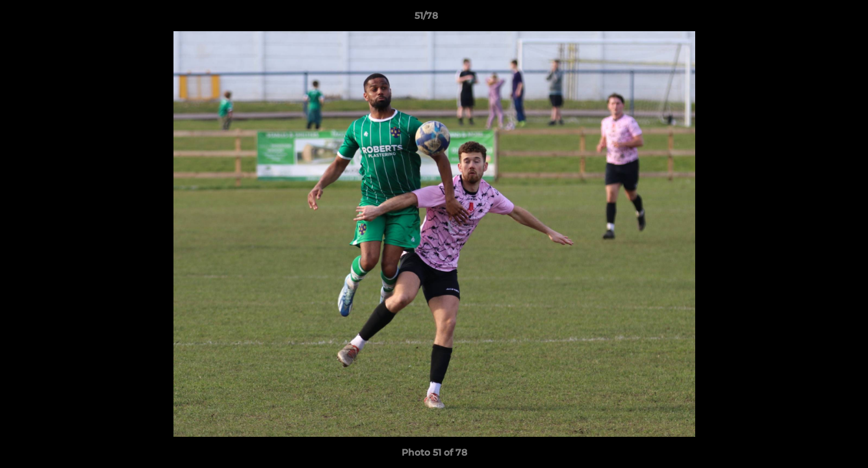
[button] (813, 19)
